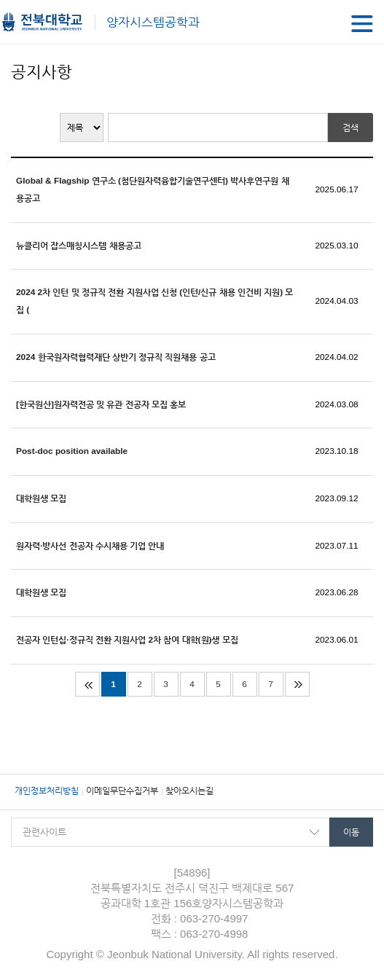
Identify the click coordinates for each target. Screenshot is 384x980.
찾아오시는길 (189, 791)
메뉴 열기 (362, 24)
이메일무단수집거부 (122, 791)
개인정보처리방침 (47, 791)
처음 (87, 684)
